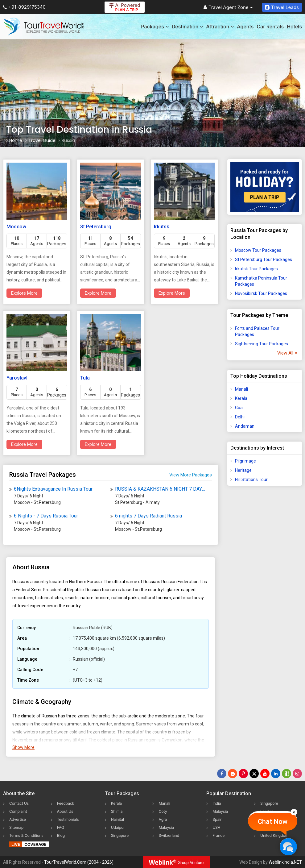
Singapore (120, 835)
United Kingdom (274, 835)
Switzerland (169, 835)
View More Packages (191, 475)
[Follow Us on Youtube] (265, 774)
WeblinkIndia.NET (285, 862)
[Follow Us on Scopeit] (286, 774)
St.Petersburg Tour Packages (264, 260)
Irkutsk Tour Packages (256, 269)
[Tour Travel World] (44, 27)
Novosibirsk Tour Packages (261, 293)
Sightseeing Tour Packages (262, 344)
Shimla (117, 811)
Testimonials (68, 819)
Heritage (243, 470)
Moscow (16, 227)
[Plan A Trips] (265, 187)
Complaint (18, 811)
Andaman (245, 426)
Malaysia (166, 827)
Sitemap (16, 827)
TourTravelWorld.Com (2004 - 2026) (79, 862)
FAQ (61, 827)
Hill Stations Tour (251, 480)
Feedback (66, 803)
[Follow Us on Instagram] (297, 774)
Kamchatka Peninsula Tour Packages (261, 281)
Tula (85, 378)
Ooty (163, 811)
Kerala (241, 398)
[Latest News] (233, 774)
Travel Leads (282, 7)
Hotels (294, 27)
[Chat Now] (288, 847)
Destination (188, 27)
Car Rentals (270, 27)
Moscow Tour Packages (258, 250)
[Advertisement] (265, 588)
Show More (23, 747)
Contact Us (19, 803)
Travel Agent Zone (228, 7)
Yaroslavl (17, 378)
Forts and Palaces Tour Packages (257, 331)
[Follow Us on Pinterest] (243, 774)
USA (216, 827)
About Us (65, 811)
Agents (245, 27)
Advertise (18, 819)
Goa (239, 408)
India (217, 803)
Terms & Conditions (26, 835)
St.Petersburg (96, 227)
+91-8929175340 (24, 7)
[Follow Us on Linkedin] (276, 774)
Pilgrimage (245, 461)
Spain (217, 819)
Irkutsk (161, 227)
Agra (163, 819)
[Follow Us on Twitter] (254, 774)
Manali (241, 389)
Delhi (240, 417)
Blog (61, 835)
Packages (155, 27)
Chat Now (273, 822)
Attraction (220, 27)
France (218, 835)
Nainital (117, 819)
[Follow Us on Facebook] (222, 774)
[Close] (294, 812)
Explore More (24, 293)
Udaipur (118, 827)
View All (287, 353)
